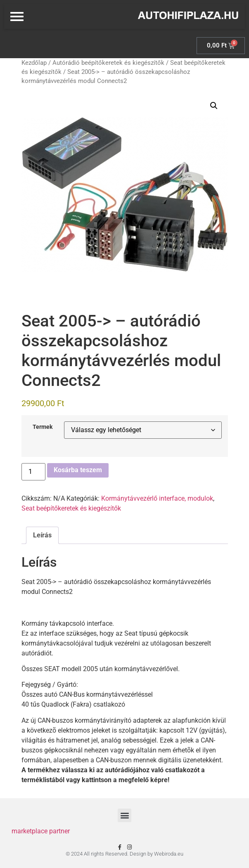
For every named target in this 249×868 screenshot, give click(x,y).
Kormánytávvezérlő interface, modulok (157, 498)
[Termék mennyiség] (33, 472)
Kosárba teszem (78, 470)
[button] (214, 106)
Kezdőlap (34, 63)
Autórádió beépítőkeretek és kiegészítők (108, 63)
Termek (43, 427)
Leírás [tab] (42, 535)
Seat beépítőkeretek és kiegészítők (71, 508)
